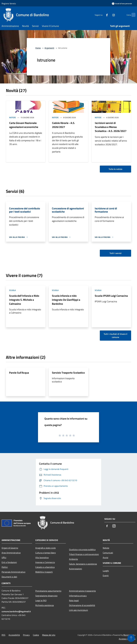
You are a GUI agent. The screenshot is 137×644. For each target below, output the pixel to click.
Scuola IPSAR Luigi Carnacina (111, 296)
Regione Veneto (9, 3)
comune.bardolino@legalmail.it (16, 611)
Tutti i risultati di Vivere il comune (115, 336)
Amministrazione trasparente (82, 591)
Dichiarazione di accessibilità (82, 605)
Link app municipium (78, 610)
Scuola (12, 290)
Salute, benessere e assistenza (83, 564)
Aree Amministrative (11, 553)
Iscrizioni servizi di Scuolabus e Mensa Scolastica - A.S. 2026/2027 (111, 127)
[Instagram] (108, 15)
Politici (5, 567)
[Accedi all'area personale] (122, 4)
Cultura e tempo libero (45, 553)
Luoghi (106, 571)
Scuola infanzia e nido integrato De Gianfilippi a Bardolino (66, 300)
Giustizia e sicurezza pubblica (82, 549)
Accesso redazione (127, 639)
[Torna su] (131, 638)
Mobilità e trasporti (44, 572)
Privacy (26, 635)
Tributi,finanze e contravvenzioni (84, 554)
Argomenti (49, 48)
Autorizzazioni (76, 569)
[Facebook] (102, 15)
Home (38, 48)
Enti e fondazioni (9, 562)
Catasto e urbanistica (45, 567)
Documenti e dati (9, 577)
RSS (3, 635)
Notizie (13, 117)
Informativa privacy (78, 596)
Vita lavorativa (42, 557)
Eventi (106, 576)
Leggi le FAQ (41, 600)
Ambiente (73, 559)
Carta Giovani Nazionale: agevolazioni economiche (24, 125)
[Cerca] (132, 15)
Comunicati (108, 553)
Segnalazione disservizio (46, 596)
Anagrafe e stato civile (45, 548)
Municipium (129, 635)
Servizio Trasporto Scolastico (68, 373)
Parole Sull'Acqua (19, 373)
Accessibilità (14, 635)
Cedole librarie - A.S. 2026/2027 (63, 125)
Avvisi (105, 557)
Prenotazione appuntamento (48, 591)
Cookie (36, 635)
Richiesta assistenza (45, 605)
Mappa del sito (49, 635)
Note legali (74, 600)
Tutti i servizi (116, 253)
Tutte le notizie (115, 169)
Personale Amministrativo (13, 572)
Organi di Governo (10, 548)
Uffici (4, 557)
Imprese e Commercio (45, 562)
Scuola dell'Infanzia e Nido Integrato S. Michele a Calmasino (24, 300)
